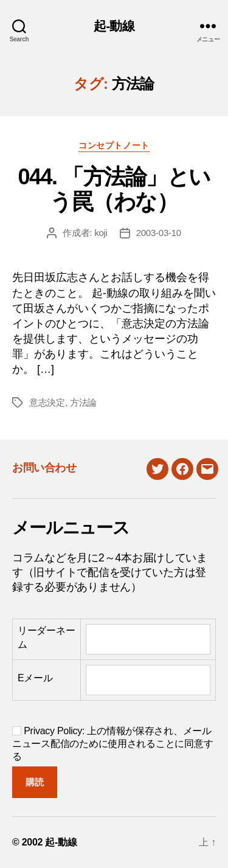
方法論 (83, 402)
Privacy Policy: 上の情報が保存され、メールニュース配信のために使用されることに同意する (112, 744)
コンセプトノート (114, 145)
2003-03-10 (159, 233)
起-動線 (114, 26)
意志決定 (47, 402)
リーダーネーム (46, 637)
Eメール (35, 678)
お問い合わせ (44, 468)
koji (101, 233)
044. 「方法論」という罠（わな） (114, 189)
